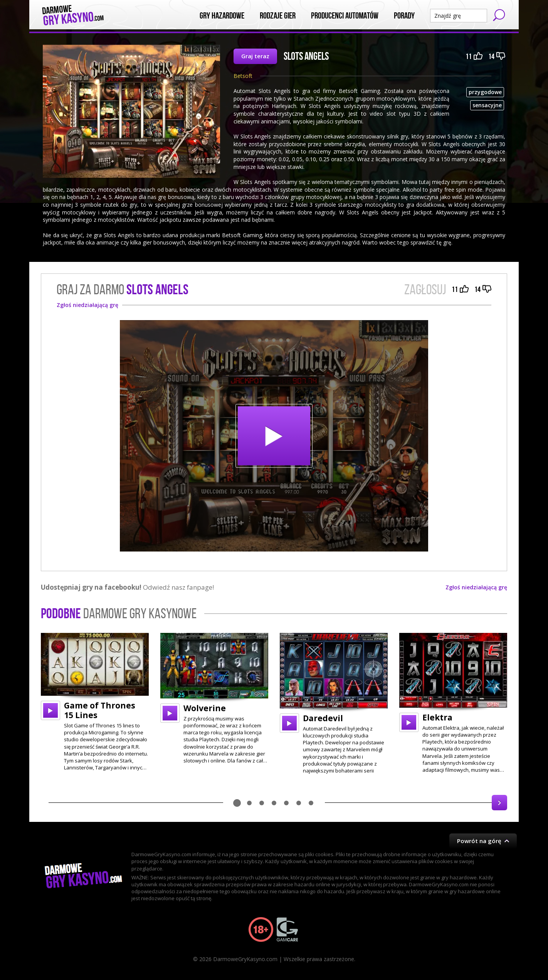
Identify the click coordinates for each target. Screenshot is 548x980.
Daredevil (323, 718)
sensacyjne (487, 105)
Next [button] (499, 803)
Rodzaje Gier (278, 16)
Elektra (437, 717)
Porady (404, 16)
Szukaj (499, 15)
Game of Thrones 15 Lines (100, 710)
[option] (95, 702)
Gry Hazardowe (222, 16)
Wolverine (205, 708)
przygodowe (485, 92)
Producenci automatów (345, 16)
